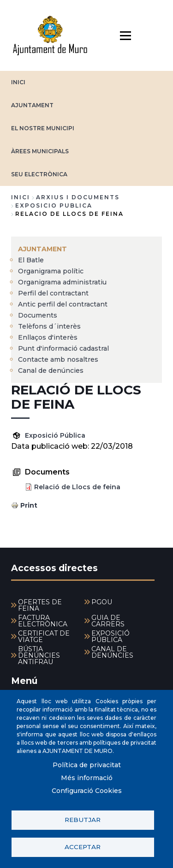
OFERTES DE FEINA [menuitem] (40, 605)
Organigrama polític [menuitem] (51, 271)
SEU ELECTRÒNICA (39, 174)
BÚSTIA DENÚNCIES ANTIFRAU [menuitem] (39, 655)
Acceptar (83, 847)
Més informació (87, 778)
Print (29, 505)
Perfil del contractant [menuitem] (53, 293)
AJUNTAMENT (32, 105)
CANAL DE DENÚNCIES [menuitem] (112, 652)
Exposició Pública (55, 435)
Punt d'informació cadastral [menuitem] (63, 348)
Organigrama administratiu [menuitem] (62, 282)
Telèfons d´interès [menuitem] (49, 326)
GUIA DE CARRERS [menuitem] (108, 621)
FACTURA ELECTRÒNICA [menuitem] (43, 621)
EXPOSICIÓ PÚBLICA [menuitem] (110, 637)
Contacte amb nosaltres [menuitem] (58, 359)
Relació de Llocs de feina (77, 487)
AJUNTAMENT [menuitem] (42, 249)
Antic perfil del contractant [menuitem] (63, 304)
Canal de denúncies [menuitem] (51, 370)
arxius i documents (78, 197)
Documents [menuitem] (38, 315)
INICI (18, 82)
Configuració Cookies (87, 791)
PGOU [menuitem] (102, 602)
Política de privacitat (87, 765)
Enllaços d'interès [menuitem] (48, 337)
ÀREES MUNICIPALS (40, 151)
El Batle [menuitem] (31, 260)
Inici (21, 197)
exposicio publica (54, 205)
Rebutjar (83, 820)
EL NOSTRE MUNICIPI (43, 128)
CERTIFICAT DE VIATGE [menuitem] (44, 637)
